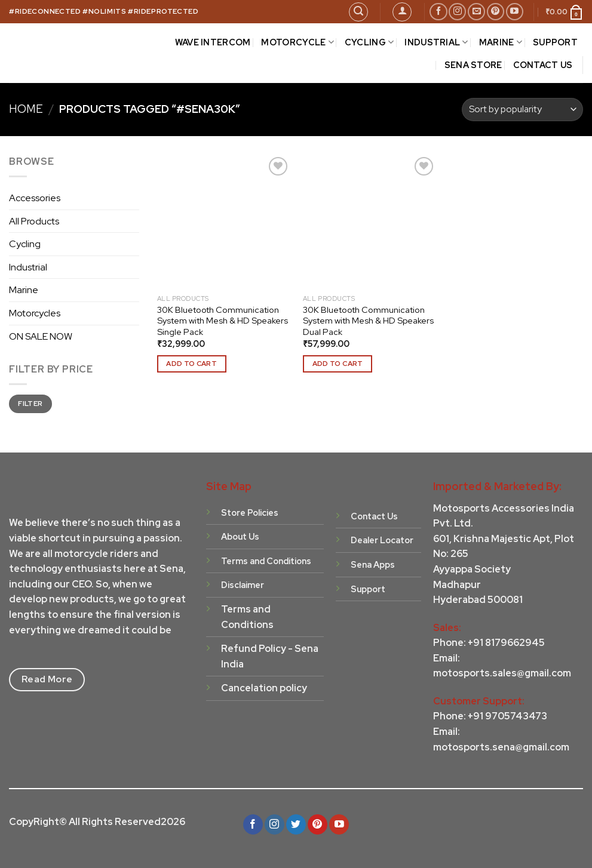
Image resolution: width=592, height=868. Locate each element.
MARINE (501, 42)
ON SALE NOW (41, 336)
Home (26, 109)
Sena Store (473, 65)
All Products (34, 221)
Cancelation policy (264, 688)
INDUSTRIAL (436, 42)
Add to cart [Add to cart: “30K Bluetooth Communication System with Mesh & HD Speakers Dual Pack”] (338, 364)
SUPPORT (555, 42)
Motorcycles (35, 313)
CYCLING (369, 42)
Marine (24, 290)
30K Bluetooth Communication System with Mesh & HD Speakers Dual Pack (368, 321)
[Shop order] (522, 110)
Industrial (28, 267)
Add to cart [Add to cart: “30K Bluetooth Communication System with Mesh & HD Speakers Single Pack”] (191, 364)
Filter (30, 404)
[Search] (358, 12)
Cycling (25, 244)
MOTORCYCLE (297, 42)
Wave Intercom (213, 42)
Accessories (35, 198)
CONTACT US (543, 65)
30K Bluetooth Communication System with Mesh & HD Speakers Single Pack (223, 321)
